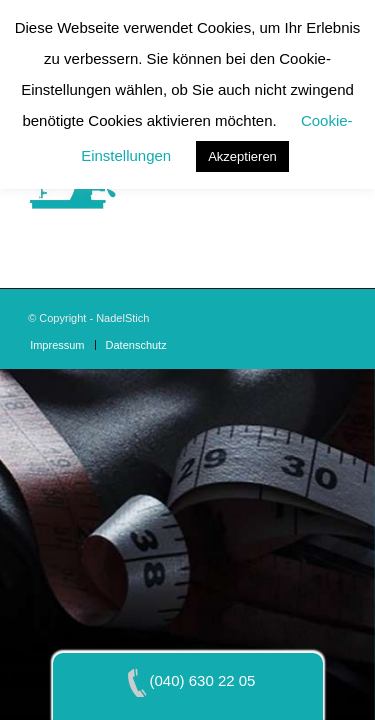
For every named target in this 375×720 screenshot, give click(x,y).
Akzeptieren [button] (242, 156)
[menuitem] (57, 345)
